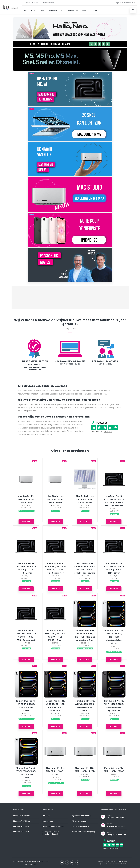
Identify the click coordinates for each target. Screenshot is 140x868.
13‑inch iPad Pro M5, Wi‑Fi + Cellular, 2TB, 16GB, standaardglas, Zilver (114, 637)
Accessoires (73, 10)
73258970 (18, 862)
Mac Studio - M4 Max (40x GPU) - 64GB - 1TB (26, 499)
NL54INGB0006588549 (34, 862)
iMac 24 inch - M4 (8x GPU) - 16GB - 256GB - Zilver (85, 499)
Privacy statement (79, 821)
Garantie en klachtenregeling (83, 832)
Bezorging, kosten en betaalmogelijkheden (51, 833)
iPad (33, 10)
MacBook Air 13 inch (21, 826)
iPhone (42, 10)
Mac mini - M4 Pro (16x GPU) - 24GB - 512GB (55, 771)
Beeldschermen (56, 10)
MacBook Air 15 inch (21, 832)
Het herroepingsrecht (80, 826)
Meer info (26, 522)
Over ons (95, 10)
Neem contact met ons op (53, 826)
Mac (26, 10)
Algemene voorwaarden (81, 816)
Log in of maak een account (123, 3)
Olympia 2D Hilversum (117, 835)
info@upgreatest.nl (47, 3)
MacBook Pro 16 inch (21, 821)
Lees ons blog (48, 821)
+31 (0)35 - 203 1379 (30, 3)
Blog (84, 10)
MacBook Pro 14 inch (21, 816)
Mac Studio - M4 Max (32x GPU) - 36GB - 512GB (55, 499)
